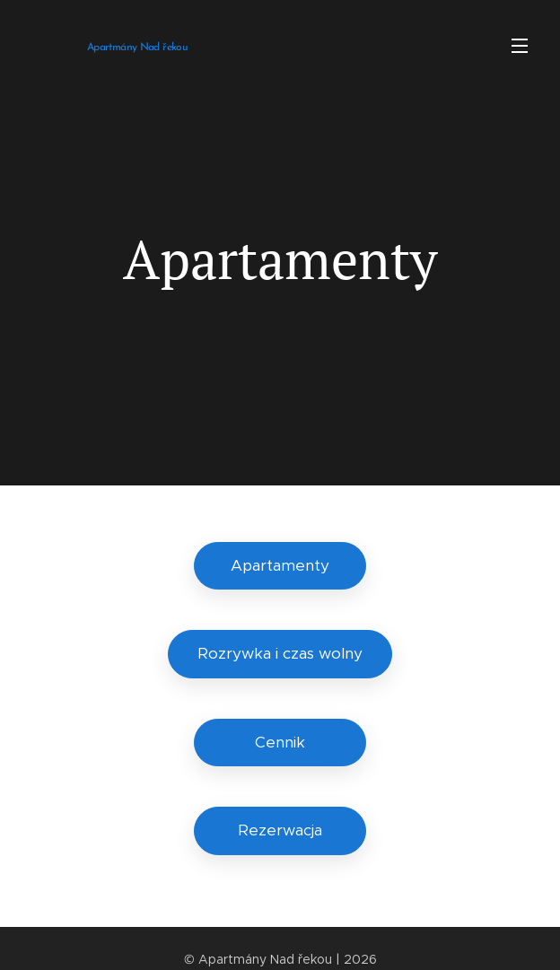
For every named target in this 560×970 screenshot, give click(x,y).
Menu (520, 46)
